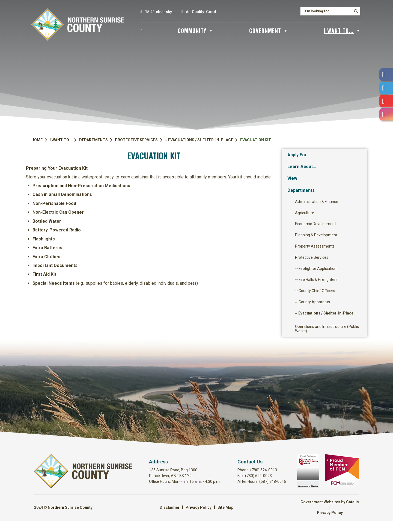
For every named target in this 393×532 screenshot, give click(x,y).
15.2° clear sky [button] (158, 12)
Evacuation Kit (256, 140)
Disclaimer (170, 518)
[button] (356, 11)
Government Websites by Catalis (330, 513)
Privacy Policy (199, 518)
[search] (328, 11)
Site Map (225, 518)
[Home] (142, 31)
